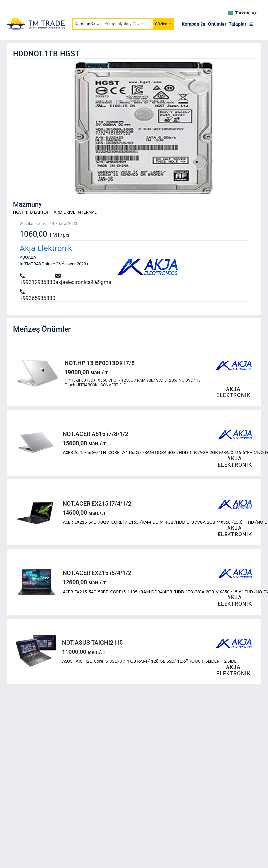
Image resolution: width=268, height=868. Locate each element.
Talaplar (238, 24)
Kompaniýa (194, 24)
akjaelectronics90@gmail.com (90, 279)
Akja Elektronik (46, 248)
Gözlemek (164, 24)
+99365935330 (38, 295)
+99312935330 (38, 279)
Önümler (217, 24)
